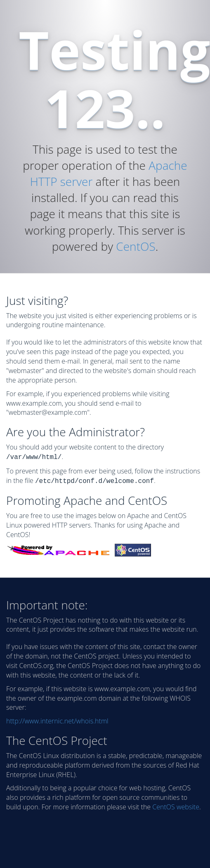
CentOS (136, 246)
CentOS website (176, 805)
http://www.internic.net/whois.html (57, 719)
